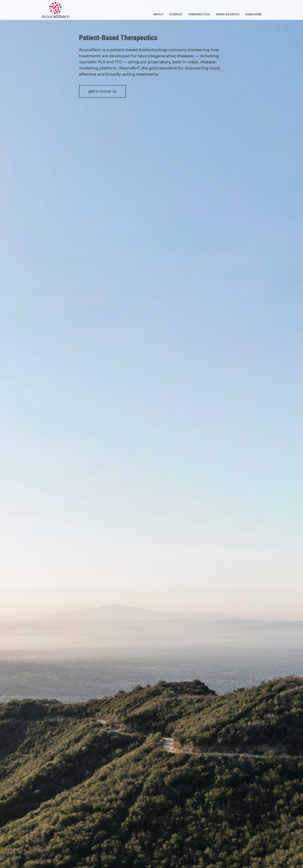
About (158, 14)
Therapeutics (199, 14)
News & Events (228, 14)
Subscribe (253, 14)
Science (176, 14)
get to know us (103, 91)
